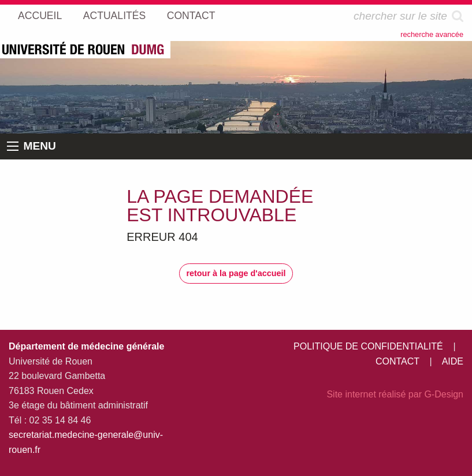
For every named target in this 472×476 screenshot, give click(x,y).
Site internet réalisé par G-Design (395, 394)
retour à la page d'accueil (236, 273)
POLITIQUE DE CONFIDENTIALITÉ (368, 346)
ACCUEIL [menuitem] (40, 16)
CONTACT (397, 361)
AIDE (453, 361)
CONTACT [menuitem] (191, 16)
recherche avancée (432, 34)
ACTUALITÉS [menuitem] (115, 16)
